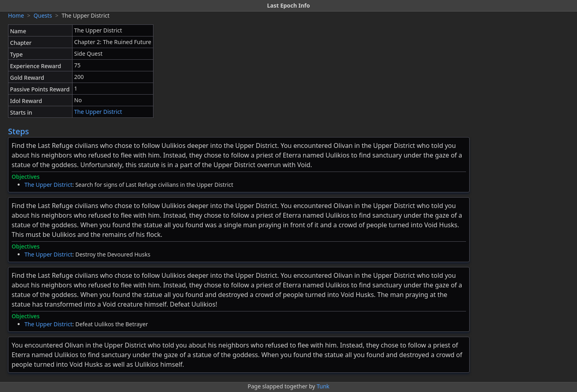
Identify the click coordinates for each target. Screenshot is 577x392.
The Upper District (98, 112)
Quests (43, 15)
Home (16, 15)
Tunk (323, 386)
